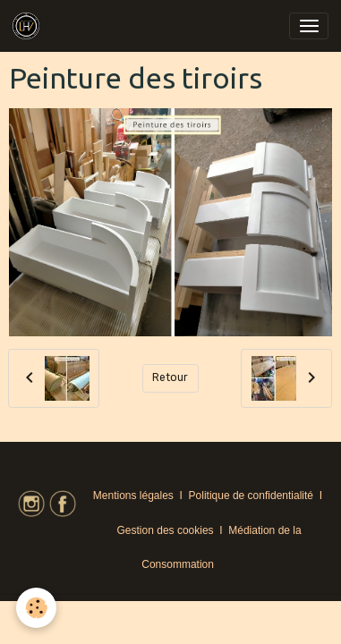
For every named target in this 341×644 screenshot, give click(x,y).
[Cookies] (36, 608)
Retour (170, 377)
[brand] (29, 26)
